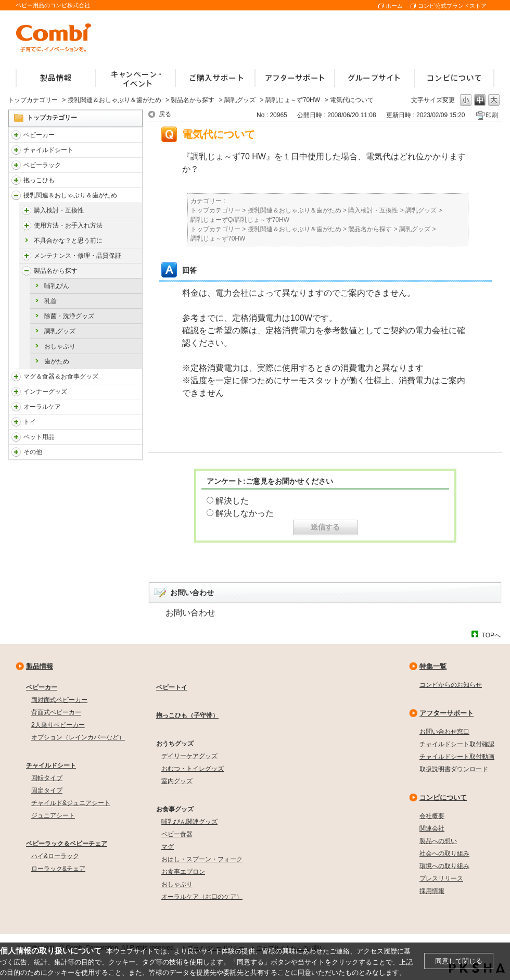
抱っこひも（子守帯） (187, 715)
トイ (30, 422)
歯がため (57, 361)
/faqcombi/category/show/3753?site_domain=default (16, 376)
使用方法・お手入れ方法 (68, 225)
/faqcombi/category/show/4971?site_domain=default (27, 210)
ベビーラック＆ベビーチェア (67, 844)
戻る (165, 114)
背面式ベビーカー (56, 712)
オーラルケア (42, 407)
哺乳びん (57, 286)
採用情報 (432, 891)
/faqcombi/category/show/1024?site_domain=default (16, 437)
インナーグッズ (45, 392)
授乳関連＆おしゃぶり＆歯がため (114, 100)
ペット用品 (39, 437)
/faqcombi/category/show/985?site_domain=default (16, 452)
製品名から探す (193, 100)
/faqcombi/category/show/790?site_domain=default (16, 392)
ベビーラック (42, 165)
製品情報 (40, 666)
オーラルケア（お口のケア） (202, 897)
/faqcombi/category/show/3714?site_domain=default (16, 165)
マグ (168, 847)
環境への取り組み (444, 866)
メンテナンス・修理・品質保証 (78, 256)
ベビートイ (172, 687)
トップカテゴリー (33, 100)
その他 (33, 452)
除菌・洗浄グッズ (69, 316)
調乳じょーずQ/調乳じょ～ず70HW (240, 220)
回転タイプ (47, 778)
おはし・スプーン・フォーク (202, 859)
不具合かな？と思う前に (68, 241)
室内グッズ (177, 781)
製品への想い (438, 841)
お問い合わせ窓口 (444, 732)
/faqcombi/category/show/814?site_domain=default (16, 195)
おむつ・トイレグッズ (193, 769)
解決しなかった (245, 513)
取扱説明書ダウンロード (454, 769)
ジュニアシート (53, 815)
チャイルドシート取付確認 (457, 744)
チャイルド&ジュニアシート (71, 803)
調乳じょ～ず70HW (293, 100)
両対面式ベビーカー (59, 700)
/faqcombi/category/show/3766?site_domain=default (16, 407)
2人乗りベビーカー (58, 725)
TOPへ (491, 635)
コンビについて (443, 797)
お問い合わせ (190, 613)
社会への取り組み (444, 853)
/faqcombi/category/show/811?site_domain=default (16, 422)
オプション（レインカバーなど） (78, 737)
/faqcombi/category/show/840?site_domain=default (16, 135)
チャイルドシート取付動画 (457, 757)
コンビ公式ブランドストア (452, 6)
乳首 (50, 301)
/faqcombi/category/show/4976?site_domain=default (27, 225)
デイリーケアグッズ (189, 756)
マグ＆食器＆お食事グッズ (61, 376)
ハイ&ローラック (55, 856)
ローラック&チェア (58, 869)
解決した (232, 501)
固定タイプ (47, 790)
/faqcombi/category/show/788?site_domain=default (16, 150)
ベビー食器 (177, 834)
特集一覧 (433, 666)
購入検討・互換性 (59, 210)
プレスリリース (441, 878)
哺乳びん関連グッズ (189, 822)
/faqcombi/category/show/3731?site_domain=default (16, 180)
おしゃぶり (60, 346)
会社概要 (432, 816)
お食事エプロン (183, 872)
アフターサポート (447, 713)
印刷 (492, 115)
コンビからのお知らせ (451, 685)
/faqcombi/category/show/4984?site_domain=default (27, 256)
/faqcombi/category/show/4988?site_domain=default (27, 271)
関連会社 (432, 828)
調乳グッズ (240, 100)
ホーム (394, 6)
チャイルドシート (48, 150)
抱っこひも (39, 180)
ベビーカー (39, 135)
